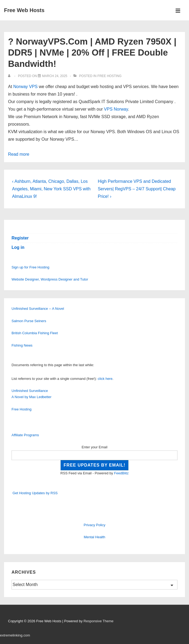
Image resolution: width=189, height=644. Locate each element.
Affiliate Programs (25, 435)
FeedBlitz (121, 473)
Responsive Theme (99, 621)
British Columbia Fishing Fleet (35, 333)
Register (20, 238)
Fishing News (22, 345)
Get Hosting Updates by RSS (35, 493)
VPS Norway (116, 109)
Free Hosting (109, 76)
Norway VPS (26, 87)
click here (105, 379)
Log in (18, 247)
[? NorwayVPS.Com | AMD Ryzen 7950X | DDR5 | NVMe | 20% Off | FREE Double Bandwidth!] (55, 76)
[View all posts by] (10, 76)
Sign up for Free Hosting (30, 267)
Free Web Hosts (24, 10)
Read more (19, 154)
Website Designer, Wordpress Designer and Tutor (50, 279)
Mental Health (94, 537)
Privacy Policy (94, 525)
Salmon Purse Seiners (29, 321)
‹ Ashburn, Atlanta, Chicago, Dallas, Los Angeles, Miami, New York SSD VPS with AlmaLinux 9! (51, 189)
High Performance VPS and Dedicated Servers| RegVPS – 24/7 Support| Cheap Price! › (137, 189)
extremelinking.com (15, 635)
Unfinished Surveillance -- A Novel (38, 309)
